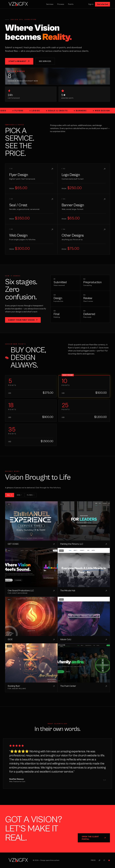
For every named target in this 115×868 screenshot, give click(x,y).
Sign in (91, 4)
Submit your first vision (23, 320)
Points (71, 4)
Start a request (19, 61)
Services (50, 4)
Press (93, 860)
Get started (102, 4)
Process (61, 4)
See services (45, 61)
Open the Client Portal (94, 838)
